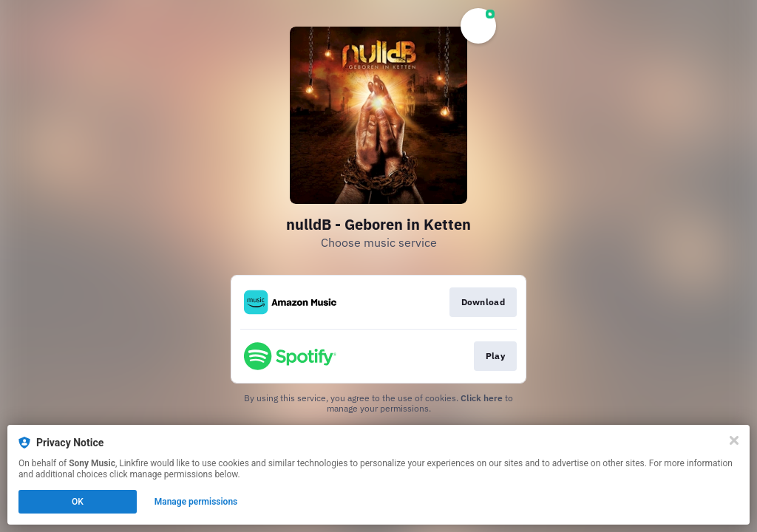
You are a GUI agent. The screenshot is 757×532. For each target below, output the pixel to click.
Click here (482, 398)
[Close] (734, 440)
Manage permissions (196, 502)
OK (78, 502)
